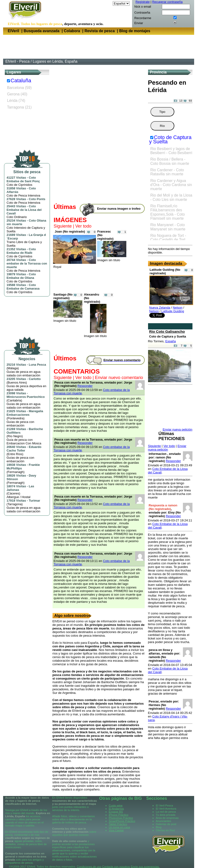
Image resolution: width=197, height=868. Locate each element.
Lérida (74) (16, 101)
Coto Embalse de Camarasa (23, 287)
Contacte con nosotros (116, 866)
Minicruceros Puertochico (26, 397)
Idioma (107, 3)
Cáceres (13, 493)
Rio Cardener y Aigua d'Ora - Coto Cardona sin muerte (171, 185)
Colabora (72, 31)
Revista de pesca (100, 31)
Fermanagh (16, 472)
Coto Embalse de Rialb (21, 251)
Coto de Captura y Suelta (170, 140)
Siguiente (63, 226)
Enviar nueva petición (167, 448)
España (170, 341)
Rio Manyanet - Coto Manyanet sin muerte (168, 227)
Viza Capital (116, 830)
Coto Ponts (37, 199)
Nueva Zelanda (160, 308)
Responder (85, 386)
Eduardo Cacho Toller (24, 449)
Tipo (162, 112)
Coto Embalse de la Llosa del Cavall (24, 210)
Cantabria (14, 400)
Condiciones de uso (89, 866)
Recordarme (143, 18)
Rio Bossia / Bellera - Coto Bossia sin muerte (170, 161)
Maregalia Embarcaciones (25, 413)
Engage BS (116, 812)
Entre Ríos (15, 454)
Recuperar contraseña (167, 2)
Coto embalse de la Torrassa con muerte (27, 263)
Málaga (13, 368)
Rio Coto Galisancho (167, 331)
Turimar (35, 501)
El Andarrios (116, 808)
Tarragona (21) (19, 107)
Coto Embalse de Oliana (21, 276)
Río (162, 126)
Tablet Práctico (118, 824)
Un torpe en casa (120, 827)
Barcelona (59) (19, 88)
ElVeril (14, 31)
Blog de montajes (135, 31)
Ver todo (83, 226)
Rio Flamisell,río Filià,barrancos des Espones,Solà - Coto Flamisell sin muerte (168, 212)
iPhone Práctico (119, 815)
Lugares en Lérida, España (55, 61)
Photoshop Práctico (121, 818)
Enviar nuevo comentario (119, 378)
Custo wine (116, 805)
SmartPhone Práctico (122, 821)
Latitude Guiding (173, 311)
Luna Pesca (37, 365)
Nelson (178, 308)
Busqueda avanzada (42, 31)
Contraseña (142, 13)
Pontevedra (16, 418)
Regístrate (143, 2)
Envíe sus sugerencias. (145, 866)
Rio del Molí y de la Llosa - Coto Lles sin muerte (171, 197)
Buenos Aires (17, 382)
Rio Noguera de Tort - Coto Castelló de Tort (168, 238)
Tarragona (15, 504)
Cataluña (21, 81)
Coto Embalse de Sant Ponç (23, 179)
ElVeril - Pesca (18, 61)
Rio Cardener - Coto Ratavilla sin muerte (167, 172)
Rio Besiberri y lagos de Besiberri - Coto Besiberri (171, 151)
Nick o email (143, 7)
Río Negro (15, 436)
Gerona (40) (17, 94)
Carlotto (35, 379)
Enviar (139, 23)
